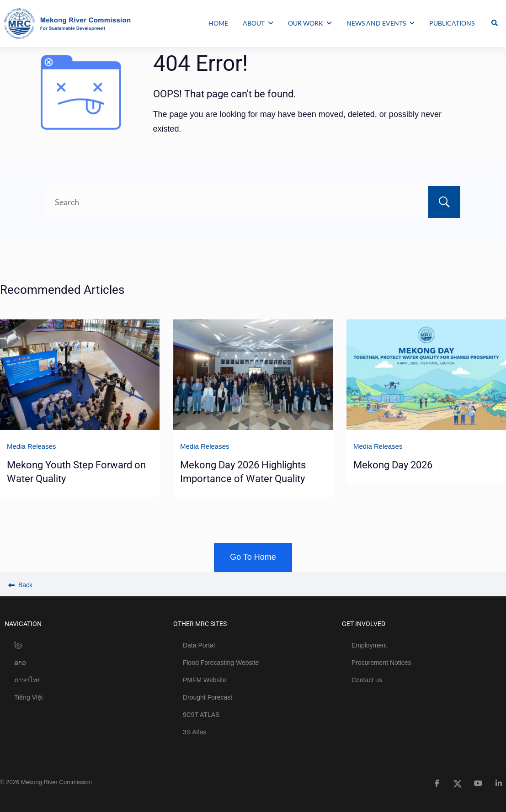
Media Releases (32, 446)
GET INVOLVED (364, 624)
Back (20, 585)
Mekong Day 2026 (393, 465)
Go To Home (253, 557)
